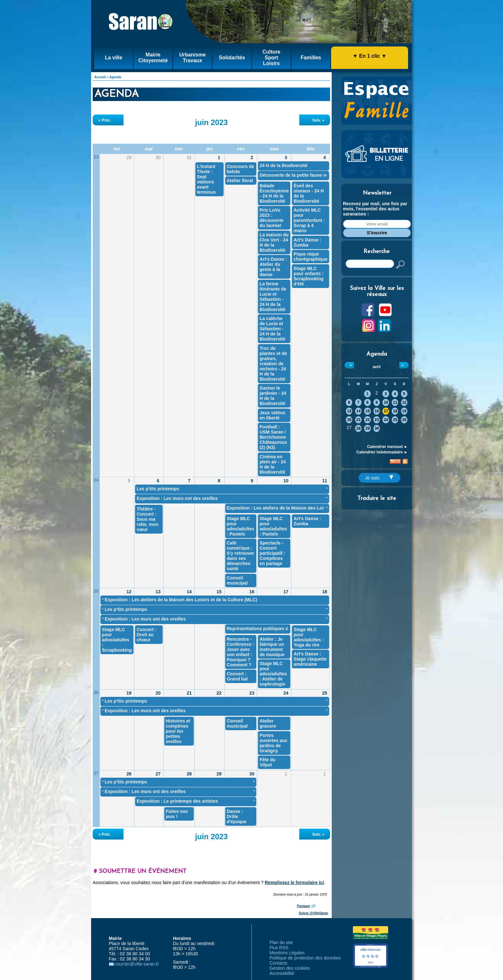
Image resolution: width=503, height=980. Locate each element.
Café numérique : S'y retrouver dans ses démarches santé (241, 556)
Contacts (278, 963)
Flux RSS (279, 948)
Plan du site (281, 942)
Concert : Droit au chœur (146, 635)
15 (367, 411)
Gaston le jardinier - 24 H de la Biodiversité (273, 396)
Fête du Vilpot (268, 762)
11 (395, 402)
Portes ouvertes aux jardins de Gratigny (273, 743)
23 (377, 420)
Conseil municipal (237, 580)
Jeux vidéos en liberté (272, 415)
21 (358, 420)
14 (358, 411)
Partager (304, 906)
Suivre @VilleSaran (314, 913)
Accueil (100, 77)
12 (404, 402)
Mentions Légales (287, 953)
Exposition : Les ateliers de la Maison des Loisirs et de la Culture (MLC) (303, 508)
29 (367, 428)
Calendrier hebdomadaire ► (382, 452)
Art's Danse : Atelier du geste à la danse (273, 267)
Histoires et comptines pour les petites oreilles (178, 731)
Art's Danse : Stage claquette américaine (310, 659)
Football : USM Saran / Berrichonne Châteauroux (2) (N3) (273, 437)
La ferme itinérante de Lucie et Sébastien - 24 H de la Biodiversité (273, 297)
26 (404, 420)
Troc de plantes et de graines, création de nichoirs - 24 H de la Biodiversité (273, 364)
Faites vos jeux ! (177, 814)
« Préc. (105, 120)
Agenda (115, 77)
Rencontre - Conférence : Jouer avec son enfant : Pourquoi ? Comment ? (241, 652)
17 (386, 411)
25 (395, 420)
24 (386, 420)
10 (386, 402)
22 (367, 420)
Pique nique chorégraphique (311, 257)
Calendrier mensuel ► (387, 447)
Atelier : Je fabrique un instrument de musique (272, 647)
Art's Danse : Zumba (307, 242)
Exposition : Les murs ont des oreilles (177, 498)
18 (395, 411)
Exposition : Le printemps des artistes (177, 801)
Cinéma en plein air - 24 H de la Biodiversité (273, 464)
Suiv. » (318, 120)
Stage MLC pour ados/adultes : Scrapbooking (117, 640)
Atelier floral (240, 181)
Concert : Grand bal (237, 676)
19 (404, 411)
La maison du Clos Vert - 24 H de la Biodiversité (274, 242)
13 (349, 411)
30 (377, 428)
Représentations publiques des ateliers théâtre (277, 629)
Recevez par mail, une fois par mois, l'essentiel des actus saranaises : (375, 209)
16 (377, 411)
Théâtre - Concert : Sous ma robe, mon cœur (148, 519)
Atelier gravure (268, 723)
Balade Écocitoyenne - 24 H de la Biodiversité (274, 193)
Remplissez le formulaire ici (294, 883)
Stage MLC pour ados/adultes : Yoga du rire (309, 637)
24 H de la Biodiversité (283, 165)
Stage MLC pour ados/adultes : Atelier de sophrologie (273, 674)
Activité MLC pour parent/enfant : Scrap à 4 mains (309, 220)
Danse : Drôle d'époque (237, 816)
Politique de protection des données (305, 958)
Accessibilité (282, 973)
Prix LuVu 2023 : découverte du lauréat (272, 218)
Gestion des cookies (290, 968)
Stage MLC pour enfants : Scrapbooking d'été (308, 276)
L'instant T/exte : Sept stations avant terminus (206, 179)
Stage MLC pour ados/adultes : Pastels (241, 526)
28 (358, 428)
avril (377, 367)
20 (349, 420)
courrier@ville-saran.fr (137, 964)
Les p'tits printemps (158, 489)
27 (96, 773)
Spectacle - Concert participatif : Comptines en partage (272, 553)
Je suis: (379, 478)
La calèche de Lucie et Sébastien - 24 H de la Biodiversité (272, 329)
